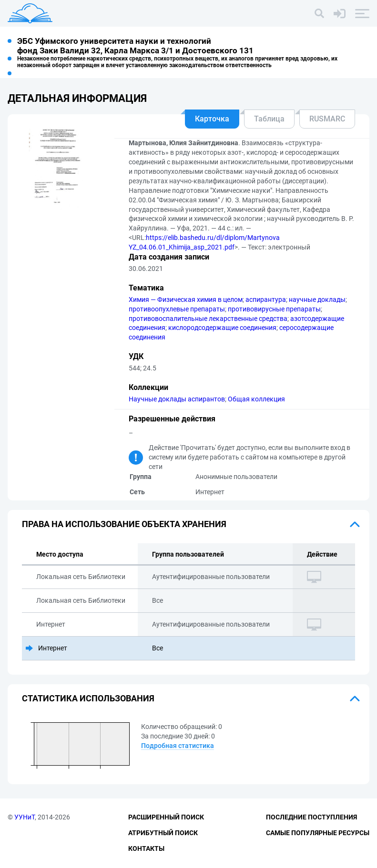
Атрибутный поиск (163, 833)
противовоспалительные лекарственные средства (208, 319)
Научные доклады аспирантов (177, 399)
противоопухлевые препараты (177, 309)
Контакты (146, 848)
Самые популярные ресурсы (318, 833)
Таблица (269, 119)
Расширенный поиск (166, 817)
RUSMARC (327, 119)
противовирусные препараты (274, 309)
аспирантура (266, 299)
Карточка (212, 119)
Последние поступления (311, 817)
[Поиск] (319, 13)
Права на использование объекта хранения (124, 524)
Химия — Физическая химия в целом (186, 299)
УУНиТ (25, 817)
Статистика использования (88, 698)
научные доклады (317, 299)
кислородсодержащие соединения (222, 328)
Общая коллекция (256, 399)
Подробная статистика (178, 746)
